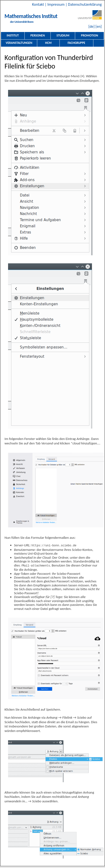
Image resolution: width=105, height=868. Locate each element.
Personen (38, 35)
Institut (13, 35)
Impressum (56, 4)
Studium (63, 35)
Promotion (90, 35)
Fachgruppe (76, 43)
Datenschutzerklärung (85, 4)
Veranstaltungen (19, 43)
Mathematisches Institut (31, 16)
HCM (48, 43)
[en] (99, 26)
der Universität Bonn (22, 22)
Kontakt (38, 4)
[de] (91, 26)
